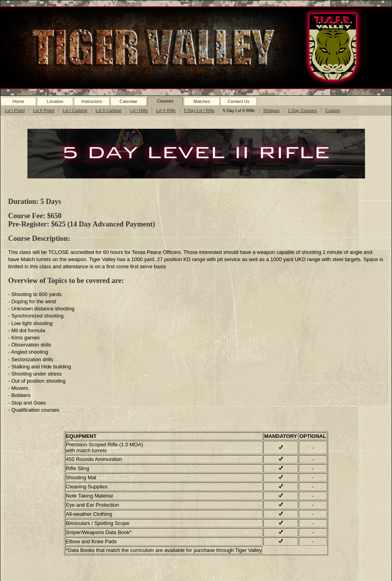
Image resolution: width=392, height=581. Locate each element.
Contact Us (238, 101)
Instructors (92, 101)
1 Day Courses (302, 110)
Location (55, 101)
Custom (333, 110)
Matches (202, 101)
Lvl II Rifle (166, 110)
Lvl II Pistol (43, 110)
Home (18, 101)
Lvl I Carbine (75, 110)
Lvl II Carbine (109, 110)
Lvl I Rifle (139, 110)
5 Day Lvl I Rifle (199, 110)
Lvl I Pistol (15, 110)
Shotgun (271, 110)
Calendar (128, 101)
